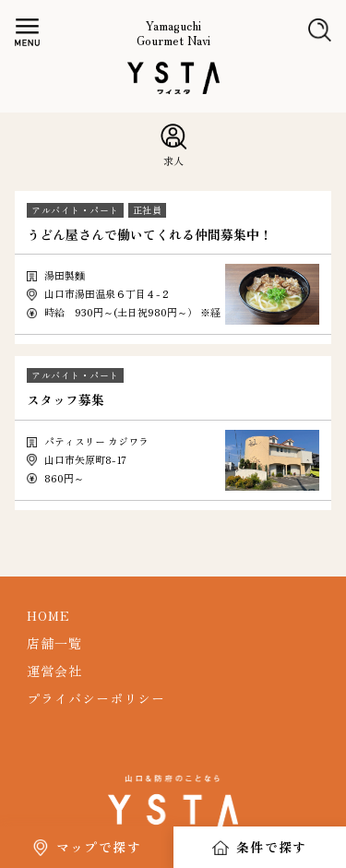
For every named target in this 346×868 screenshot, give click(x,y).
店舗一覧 (54, 643)
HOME (48, 615)
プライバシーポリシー (96, 698)
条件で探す (272, 847)
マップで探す (99, 847)
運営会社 (54, 671)
